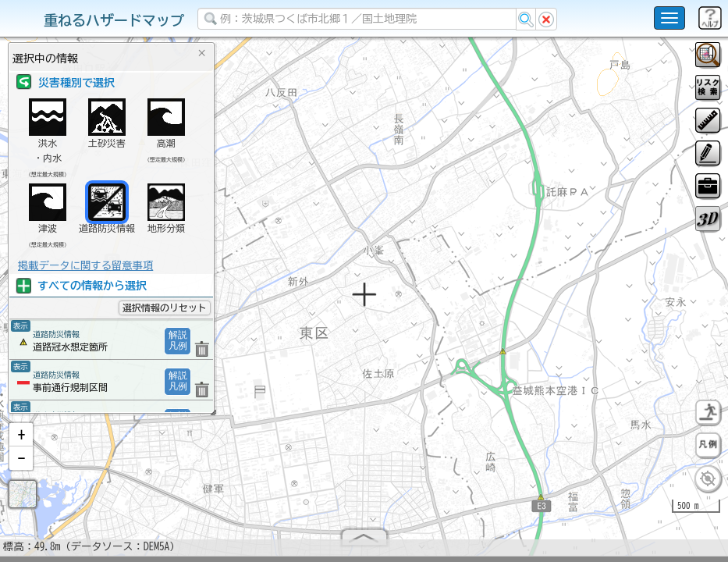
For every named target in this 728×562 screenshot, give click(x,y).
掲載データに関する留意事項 (85, 265)
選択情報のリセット (165, 308)
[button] (21, 441)
